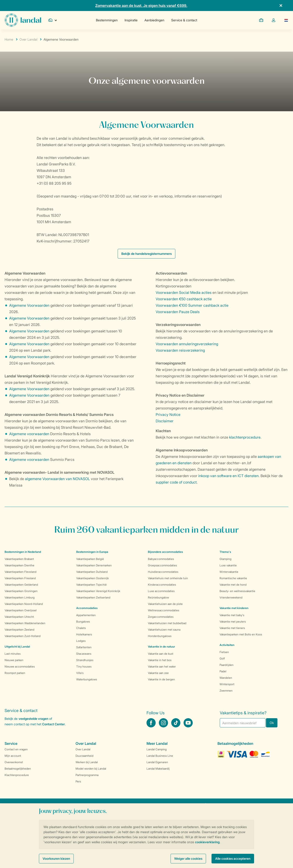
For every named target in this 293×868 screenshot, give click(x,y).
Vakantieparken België (90, 559)
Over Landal (28, 39)
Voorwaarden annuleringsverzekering (187, 344)
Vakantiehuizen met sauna (164, 630)
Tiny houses (84, 666)
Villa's (80, 673)
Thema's (225, 552)
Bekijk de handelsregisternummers (146, 254)
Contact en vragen (16, 749)
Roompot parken (15, 673)
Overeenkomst (14, 762)
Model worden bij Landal (91, 769)
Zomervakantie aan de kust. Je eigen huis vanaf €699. (141, 6)
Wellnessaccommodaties (164, 610)
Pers (78, 781)
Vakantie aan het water (162, 666)
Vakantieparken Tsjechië (91, 585)
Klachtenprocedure (17, 775)
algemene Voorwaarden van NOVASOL (57, 479)
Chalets (81, 628)
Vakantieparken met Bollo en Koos (241, 634)
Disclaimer (165, 421)
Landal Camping (157, 749)
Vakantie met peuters (233, 622)
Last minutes (13, 654)
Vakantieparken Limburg (20, 597)
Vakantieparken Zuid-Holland (23, 636)
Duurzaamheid (84, 756)
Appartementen (86, 615)
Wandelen (226, 678)
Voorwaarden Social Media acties (184, 292)
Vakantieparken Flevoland (20, 572)
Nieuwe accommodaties (20, 666)
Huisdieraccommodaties (163, 572)
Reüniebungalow (158, 597)
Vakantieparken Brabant (19, 559)
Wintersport (227, 684)
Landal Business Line (160, 756)
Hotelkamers (84, 634)
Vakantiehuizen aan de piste (165, 604)
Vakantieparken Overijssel (21, 610)
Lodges (81, 641)
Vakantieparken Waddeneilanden (25, 623)
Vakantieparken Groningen (21, 591)
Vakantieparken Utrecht (19, 617)
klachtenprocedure (245, 437)
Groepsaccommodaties (162, 565)
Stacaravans (84, 654)
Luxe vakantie (228, 565)
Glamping (225, 559)
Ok (272, 723)
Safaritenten (84, 647)
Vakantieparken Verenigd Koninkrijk (98, 591)
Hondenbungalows (160, 636)
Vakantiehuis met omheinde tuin (168, 578)
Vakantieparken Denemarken (94, 565)
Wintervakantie (229, 572)
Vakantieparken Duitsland (92, 572)
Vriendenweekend (231, 597)
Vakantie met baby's (232, 615)
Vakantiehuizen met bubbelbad (167, 623)
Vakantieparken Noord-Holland (24, 604)
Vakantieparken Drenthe (19, 565)
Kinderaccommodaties (162, 585)
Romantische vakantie (233, 578)
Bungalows (83, 622)
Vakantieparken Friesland (20, 578)
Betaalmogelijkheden (18, 769)
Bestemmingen (107, 20)
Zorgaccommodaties (161, 617)
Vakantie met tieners (232, 628)
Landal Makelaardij (158, 769)
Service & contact (184, 20)
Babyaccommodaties (161, 559)
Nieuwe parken (14, 660)
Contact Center (53, 724)
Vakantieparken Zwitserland (93, 597)
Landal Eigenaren (157, 762)
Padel (223, 671)
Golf (222, 658)
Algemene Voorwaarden (29, 305)
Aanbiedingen (154, 20)
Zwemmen (226, 691)
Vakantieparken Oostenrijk (92, 578)
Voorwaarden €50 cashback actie (184, 299)
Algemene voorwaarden (29, 434)
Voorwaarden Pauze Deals (178, 312)
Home (9, 39)
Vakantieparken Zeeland (19, 630)
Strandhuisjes (85, 660)
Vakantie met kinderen (234, 608)
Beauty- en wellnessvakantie (237, 591)
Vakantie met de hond (233, 585)
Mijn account (13, 756)
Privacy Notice (168, 415)
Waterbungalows (87, 679)
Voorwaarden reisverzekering (180, 350)
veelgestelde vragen (33, 719)
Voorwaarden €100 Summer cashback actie (192, 305)
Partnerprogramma (87, 775)
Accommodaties (87, 608)
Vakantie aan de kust (161, 654)
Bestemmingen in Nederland (23, 552)
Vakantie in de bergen (161, 679)
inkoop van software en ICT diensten (228, 476)
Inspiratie (131, 20)
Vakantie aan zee (158, 673)
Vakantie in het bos (160, 660)
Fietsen (224, 652)
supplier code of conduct (176, 482)
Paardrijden (227, 665)
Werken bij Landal (87, 762)
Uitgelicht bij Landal (17, 647)
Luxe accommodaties (161, 591)
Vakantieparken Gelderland (21, 585)
